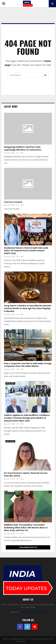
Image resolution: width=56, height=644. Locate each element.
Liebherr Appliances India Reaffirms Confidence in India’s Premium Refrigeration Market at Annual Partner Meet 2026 (27, 418)
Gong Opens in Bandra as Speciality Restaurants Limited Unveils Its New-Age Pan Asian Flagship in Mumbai (28, 308)
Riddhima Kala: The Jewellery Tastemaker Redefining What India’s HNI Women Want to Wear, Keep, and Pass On (26, 528)
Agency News (10, 216)
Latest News (11, 106)
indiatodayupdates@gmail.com (33, 612)
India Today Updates (33, 641)
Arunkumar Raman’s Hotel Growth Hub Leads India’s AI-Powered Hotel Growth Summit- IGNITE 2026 (26, 251)
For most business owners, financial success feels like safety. (26, 474)
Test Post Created (13, 202)
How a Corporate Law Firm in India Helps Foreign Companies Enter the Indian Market (28, 365)
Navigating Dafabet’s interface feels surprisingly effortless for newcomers (23, 148)
